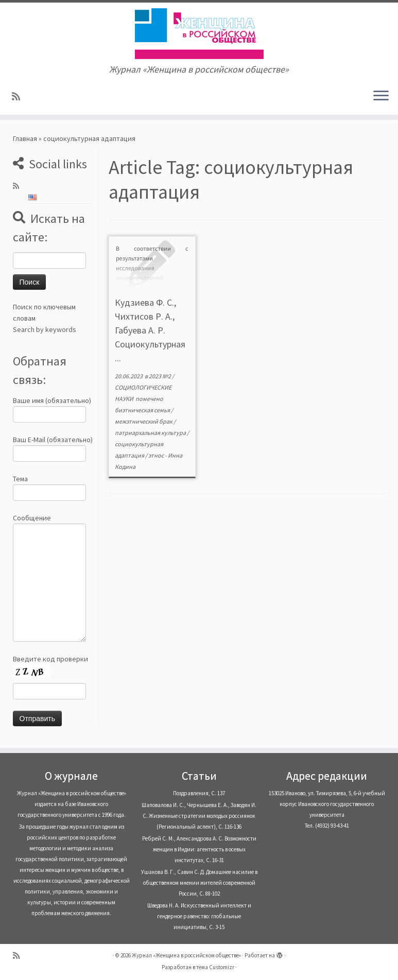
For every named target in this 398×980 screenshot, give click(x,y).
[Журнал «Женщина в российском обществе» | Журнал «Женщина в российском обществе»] (199, 33)
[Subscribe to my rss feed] (19, 97)
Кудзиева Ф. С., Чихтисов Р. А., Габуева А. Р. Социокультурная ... (150, 330)
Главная (25, 138)
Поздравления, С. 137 (199, 793)
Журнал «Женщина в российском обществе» (186, 955)
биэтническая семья (143, 410)
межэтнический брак (144, 421)
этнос (157, 455)
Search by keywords (45, 329)
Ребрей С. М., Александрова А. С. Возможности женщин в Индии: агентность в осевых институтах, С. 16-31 (199, 849)
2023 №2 (160, 376)
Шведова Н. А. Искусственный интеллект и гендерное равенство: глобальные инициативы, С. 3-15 (199, 916)
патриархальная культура (151, 433)
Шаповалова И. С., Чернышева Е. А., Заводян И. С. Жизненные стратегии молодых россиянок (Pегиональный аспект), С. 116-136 (199, 816)
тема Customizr (215, 967)
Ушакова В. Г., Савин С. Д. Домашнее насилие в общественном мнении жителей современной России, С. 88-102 (199, 883)
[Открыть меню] (381, 96)
